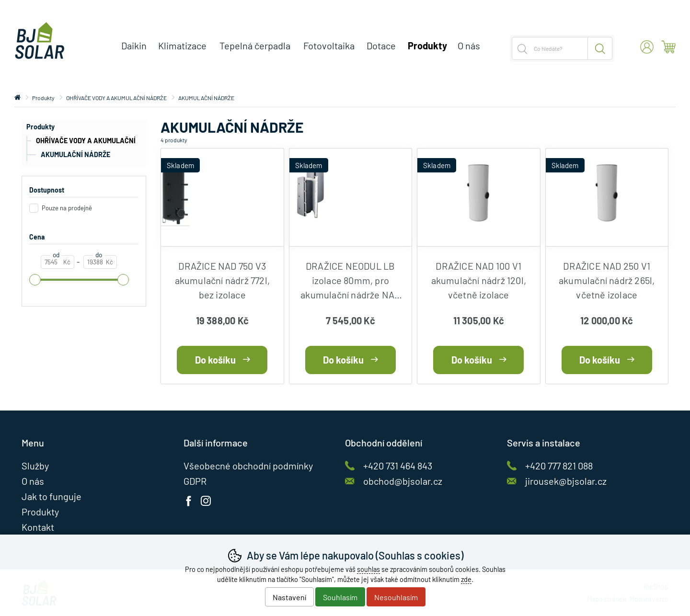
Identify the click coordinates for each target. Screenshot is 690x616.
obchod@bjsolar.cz (403, 481)
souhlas (368, 569)
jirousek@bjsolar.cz (566, 481)
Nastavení (289, 597)
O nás (469, 46)
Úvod (17, 98)
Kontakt (38, 527)
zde (466, 579)
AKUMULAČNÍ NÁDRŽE (75, 154)
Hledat (600, 48)
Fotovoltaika (329, 46)
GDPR (195, 481)
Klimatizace (182, 46)
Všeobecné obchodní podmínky (248, 466)
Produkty (40, 127)
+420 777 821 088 (559, 466)
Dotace (381, 46)
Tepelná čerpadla (255, 46)
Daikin (134, 46)
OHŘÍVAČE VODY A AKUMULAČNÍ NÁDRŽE (81, 142)
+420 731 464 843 (398, 466)
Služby (35, 466)
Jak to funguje (52, 496)
